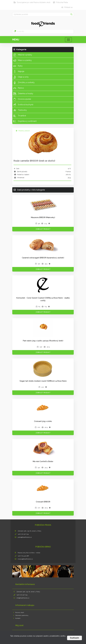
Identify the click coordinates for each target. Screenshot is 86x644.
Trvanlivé (20, 116)
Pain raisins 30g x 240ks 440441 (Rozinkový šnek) (43, 341)
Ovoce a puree (22, 99)
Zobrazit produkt (43, 229)
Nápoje (19, 72)
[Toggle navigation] (68, 40)
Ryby (18, 66)
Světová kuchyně (23, 105)
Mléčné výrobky (23, 55)
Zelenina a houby (23, 94)
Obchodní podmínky (21, 615)
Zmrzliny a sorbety (24, 83)
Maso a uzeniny (22, 60)
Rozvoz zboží (19, 612)
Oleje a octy (21, 77)
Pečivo (19, 88)
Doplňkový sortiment (25, 121)
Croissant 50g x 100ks (43, 421)
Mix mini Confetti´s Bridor (43, 461)
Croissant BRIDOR (43, 502)
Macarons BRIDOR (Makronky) (43, 217)
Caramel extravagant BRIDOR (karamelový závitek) (43, 258)
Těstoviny (20, 110)
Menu (16, 40)
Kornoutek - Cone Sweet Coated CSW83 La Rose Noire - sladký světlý (43, 299)
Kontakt (17, 618)
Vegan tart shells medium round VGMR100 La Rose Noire (43, 381)
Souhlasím (74, 638)
